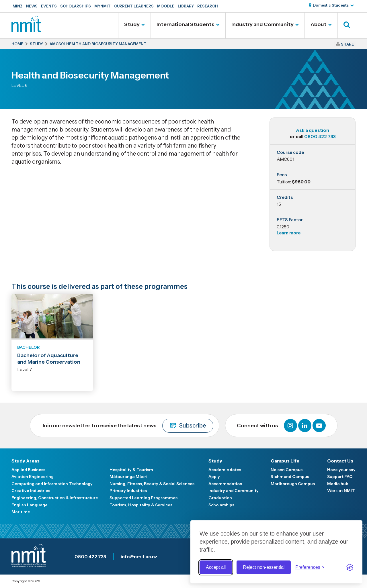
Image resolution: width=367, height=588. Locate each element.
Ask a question (313, 130)
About (319, 24)
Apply (214, 477)
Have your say (341, 470)
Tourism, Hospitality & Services (141, 505)
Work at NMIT (341, 491)
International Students (186, 24)
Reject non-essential (264, 567)
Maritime (21, 512)
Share (347, 44)
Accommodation (225, 484)
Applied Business (28, 470)
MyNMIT (103, 6)
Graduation (220, 498)
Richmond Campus (290, 477)
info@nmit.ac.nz (139, 556)
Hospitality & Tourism (131, 470)
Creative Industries (31, 491)
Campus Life (285, 461)
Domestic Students (331, 5)
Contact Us (340, 461)
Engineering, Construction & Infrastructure (55, 498)
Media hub (338, 484)
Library (186, 6)
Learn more (289, 233)
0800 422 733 (320, 136)
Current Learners (134, 6)
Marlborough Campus (293, 484)
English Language (30, 505)
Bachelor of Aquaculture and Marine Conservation (49, 359)
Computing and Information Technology (52, 484)
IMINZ (17, 6)
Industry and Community (262, 24)
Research (208, 6)
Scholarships (76, 6)
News (32, 6)
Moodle (166, 6)
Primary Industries (128, 491)
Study (132, 24)
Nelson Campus (287, 470)
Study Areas (26, 461)
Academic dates (225, 470)
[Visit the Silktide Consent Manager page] (350, 567)
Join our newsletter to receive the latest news (127, 426)
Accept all (216, 567)
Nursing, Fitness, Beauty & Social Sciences (152, 484)
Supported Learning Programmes (144, 498)
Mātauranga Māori (128, 477)
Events (49, 6)
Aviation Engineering (33, 477)
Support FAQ (340, 477)
